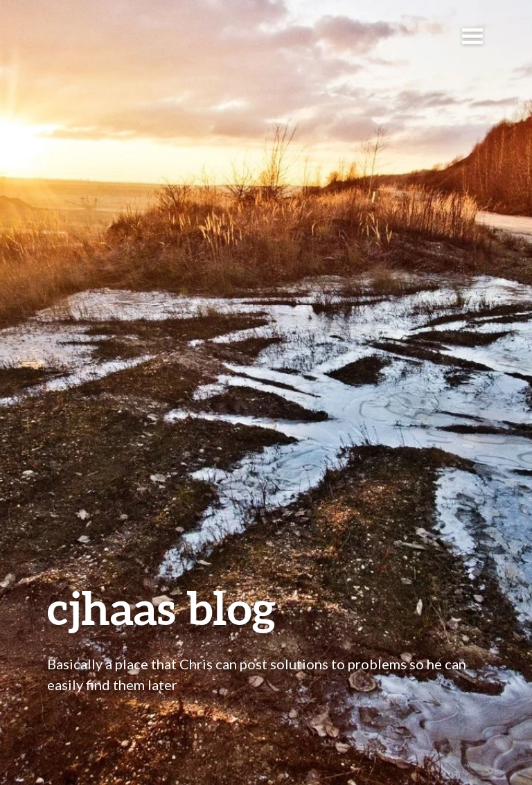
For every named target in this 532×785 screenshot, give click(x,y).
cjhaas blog (161, 607)
